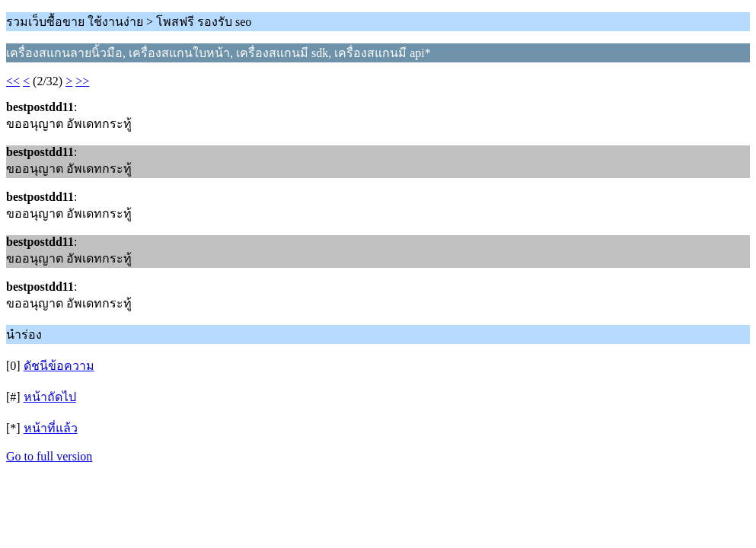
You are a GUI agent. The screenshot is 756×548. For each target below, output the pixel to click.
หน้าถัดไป (50, 397)
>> (82, 81)
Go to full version (49, 456)
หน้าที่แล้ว (51, 428)
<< (13, 81)
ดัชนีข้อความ (59, 366)
